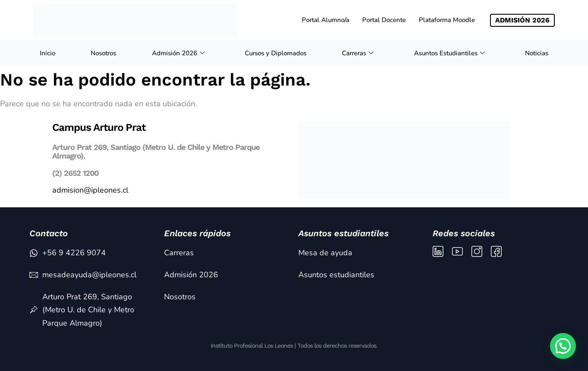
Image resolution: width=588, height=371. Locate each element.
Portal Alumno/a (326, 20)
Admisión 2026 (179, 53)
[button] (563, 346)
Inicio (47, 53)
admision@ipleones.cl (90, 190)
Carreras (359, 53)
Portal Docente (384, 20)
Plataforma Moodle (447, 20)
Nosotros (103, 53)
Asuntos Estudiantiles (450, 53)
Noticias (537, 53)
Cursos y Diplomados (276, 53)
